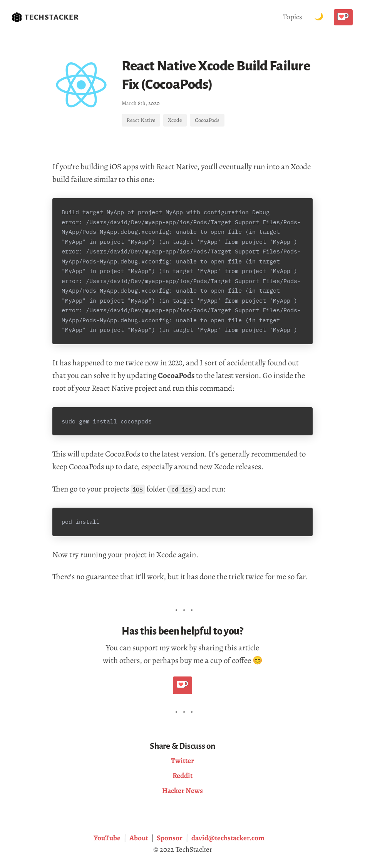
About (139, 838)
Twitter (182, 761)
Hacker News (182, 791)
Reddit (182, 776)
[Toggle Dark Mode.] (319, 17)
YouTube (107, 838)
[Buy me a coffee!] (343, 17)
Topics (293, 17)
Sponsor (170, 838)
